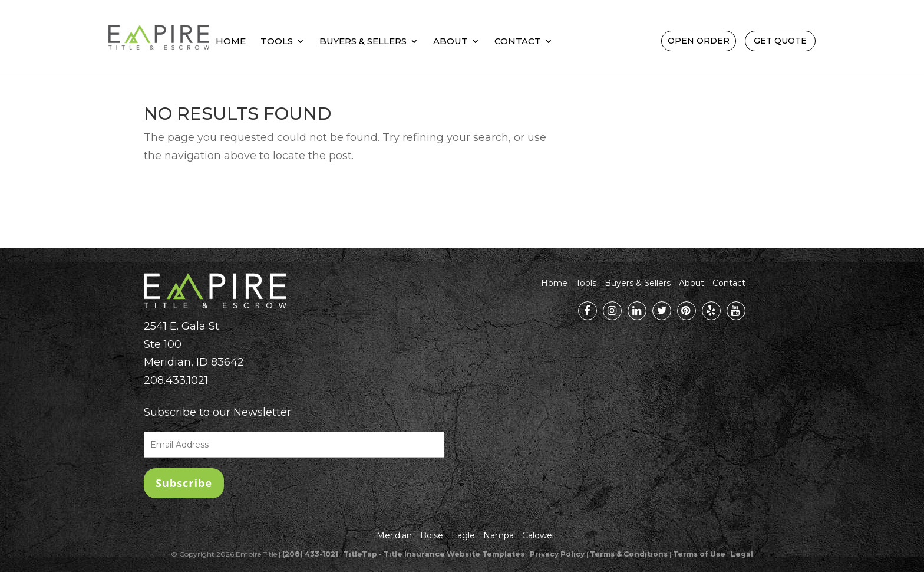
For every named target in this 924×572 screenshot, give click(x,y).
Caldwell (539, 535)
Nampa (499, 535)
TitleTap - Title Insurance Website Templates (434, 554)
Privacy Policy (557, 554)
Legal (742, 554)
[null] (184, 483)
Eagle (463, 535)
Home (307, 42)
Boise (432, 535)
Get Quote (780, 41)
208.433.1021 (176, 380)
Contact (594, 42)
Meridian (394, 535)
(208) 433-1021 (310, 554)
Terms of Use (699, 554)
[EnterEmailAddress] (294, 445)
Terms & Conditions (629, 554)
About (527, 42)
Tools (353, 42)
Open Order (699, 41)
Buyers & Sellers (440, 42)
